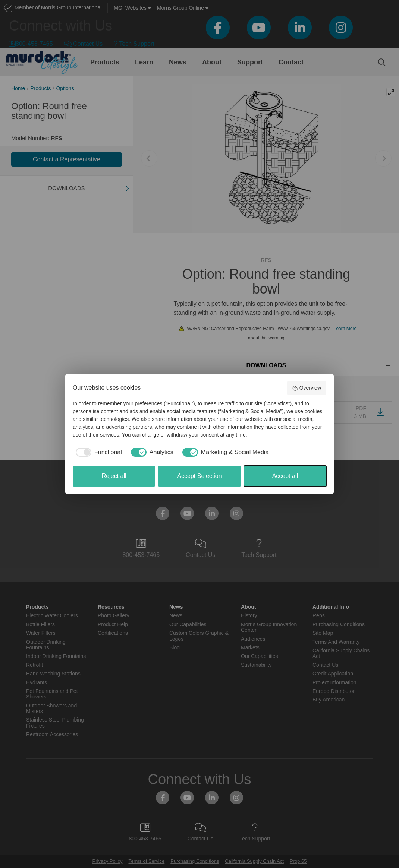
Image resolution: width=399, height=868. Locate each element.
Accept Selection (199, 476)
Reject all (114, 476)
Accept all (285, 476)
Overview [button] (307, 388)
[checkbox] (97, 452)
